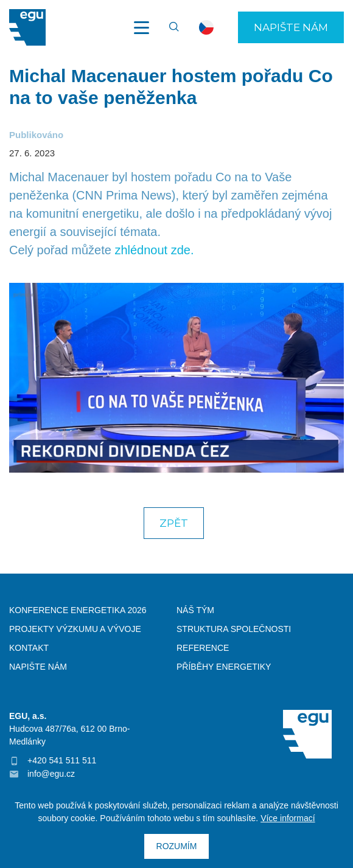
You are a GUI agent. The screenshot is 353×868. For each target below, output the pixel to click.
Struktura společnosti (234, 629)
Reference (203, 648)
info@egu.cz (51, 774)
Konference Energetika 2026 (78, 610)
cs (206, 27)
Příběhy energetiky (224, 667)
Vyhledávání (169, 27)
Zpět (174, 523)
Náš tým (195, 610)
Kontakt (29, 648)
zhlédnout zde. (154, 250)
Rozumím (177, 846)
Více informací (288, 818)
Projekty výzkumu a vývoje (75, 629)
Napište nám (291, 27)
